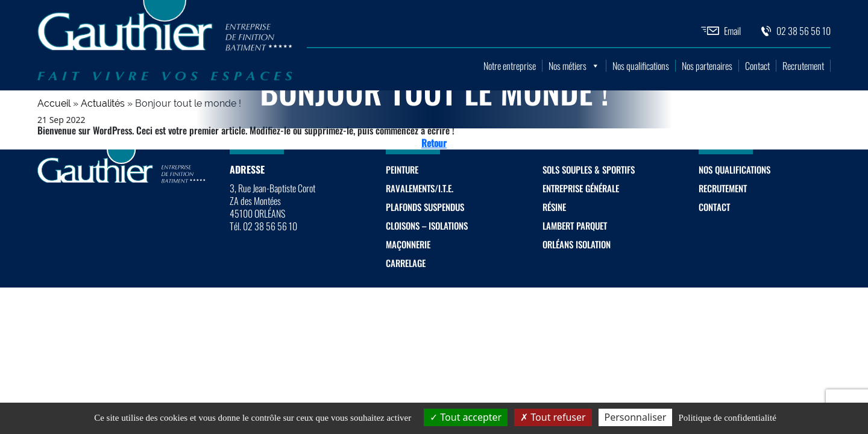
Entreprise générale (581, 188)
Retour (434, 143)
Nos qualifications (641, 66)
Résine (554, 207)
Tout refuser (553, 417)
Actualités (103, 103)
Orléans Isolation (577, 244)
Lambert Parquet (575, 225)
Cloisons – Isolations (427, 225)
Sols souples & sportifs (589, 169)
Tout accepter (466, 417)
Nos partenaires (707, 66)
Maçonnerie (408, 244)
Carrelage (406, 263)
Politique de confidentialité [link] (727, 418)
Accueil (54, 103)
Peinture (402, 169)
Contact (757, 66)
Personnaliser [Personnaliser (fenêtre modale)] (636, 417)
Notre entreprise (510, 66)
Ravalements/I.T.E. (420, 188)
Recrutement (803, 66)
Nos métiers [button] (574, 66)
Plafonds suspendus (425, 207)
